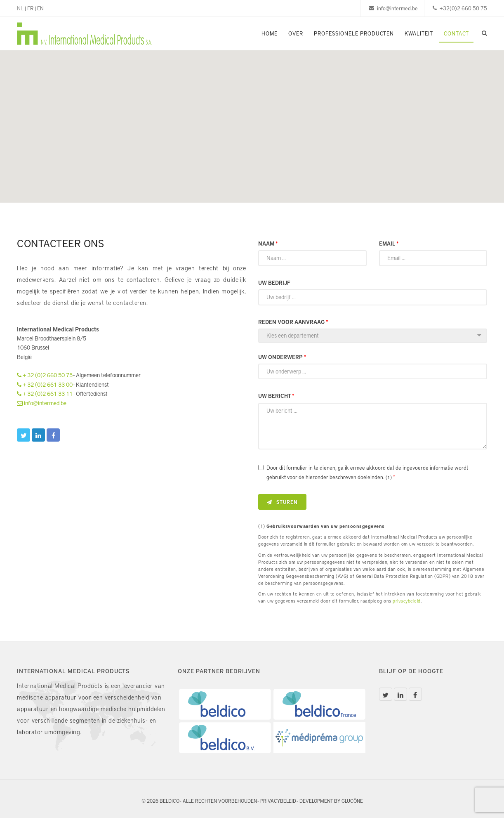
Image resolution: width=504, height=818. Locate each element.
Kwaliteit (419, 33)
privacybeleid (407, 601)
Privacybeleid (278, 801)
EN (40, 8)
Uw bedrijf (274, 283)
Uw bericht (276, 396)
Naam (268, 244)
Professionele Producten (354, 33)
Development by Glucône (331, 801)
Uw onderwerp (282, 357)
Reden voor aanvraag (293, 322)
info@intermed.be (42, 403)
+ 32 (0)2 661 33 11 (45, 394)
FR (30, 8)
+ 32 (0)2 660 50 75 (45, 375)
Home (270, 33)
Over (296, 33)
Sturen (282, 502)
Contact (456, 33)
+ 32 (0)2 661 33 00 (45, 384)
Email (389, 244)
